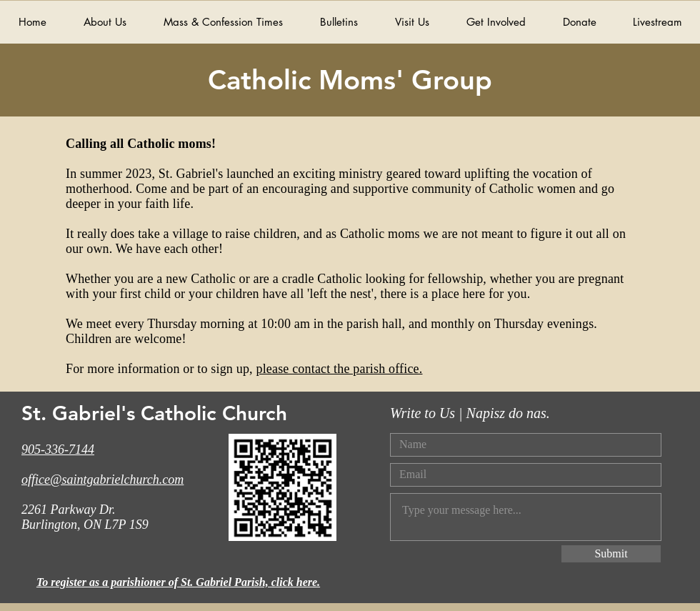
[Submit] (611, 554)
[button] (495, 22)
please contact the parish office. (339, 369)
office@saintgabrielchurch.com (102, 480)
